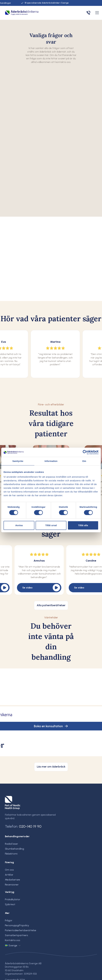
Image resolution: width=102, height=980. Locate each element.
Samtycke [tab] (18, 461)
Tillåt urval (51, 525)
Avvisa (19, 525)
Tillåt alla (83, 525)
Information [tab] (51, 461)
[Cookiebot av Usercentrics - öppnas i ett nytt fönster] (85, 452)
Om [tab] (84, 461)
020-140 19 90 (30, 826)
